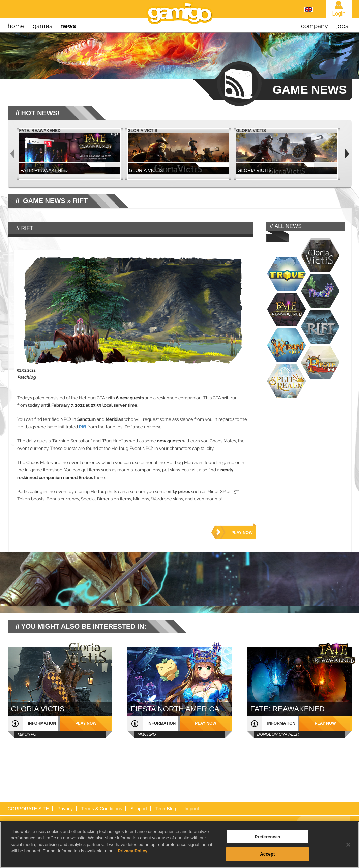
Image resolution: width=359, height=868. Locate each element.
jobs (342, 26)
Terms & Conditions (102, 809)
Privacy (65, 809)
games (42, 26)
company (315, 26)
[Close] (348, 859)
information (42, 723)
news (68, 26)
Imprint (192, 809)
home (16, 26)
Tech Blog (166, 809)
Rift (83, 427)
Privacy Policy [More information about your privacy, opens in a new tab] (132, 865)
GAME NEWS (44, 201)
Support (139, 809)
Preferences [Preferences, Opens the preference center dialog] (267, 851)
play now (242, 533)
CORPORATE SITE (28, 809)
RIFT (80, 201)
